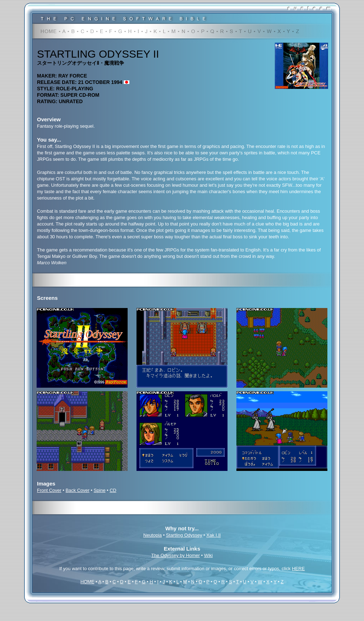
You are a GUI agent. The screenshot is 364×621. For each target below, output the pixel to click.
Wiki (208, 555)
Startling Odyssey (184, 535)
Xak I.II (214, 535)
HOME (87, 582)
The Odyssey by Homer (176, 555)
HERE (298, 569)
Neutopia (152, 535)
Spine (99, 490)
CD (113, 490)
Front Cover (49, 490)
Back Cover (77, 490)
